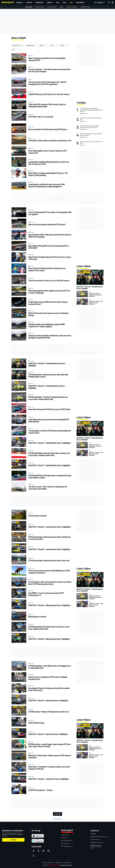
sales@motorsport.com (97, 842)
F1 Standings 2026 (85, 7)
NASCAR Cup (39, 2)
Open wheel (80, 2)
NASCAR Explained (72, 7)
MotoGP (29, 2)
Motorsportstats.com (67, 846)
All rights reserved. (66, 865)
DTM (71, 2)
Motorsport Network (54, 865)
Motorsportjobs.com (67, 840)
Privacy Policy (67, 863)
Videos (62, 7)
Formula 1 (19, 2)
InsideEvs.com (65, 835)
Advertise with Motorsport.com (99, 837)
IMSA (64, 2)
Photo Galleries (52, 7)
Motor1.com (64, 838)
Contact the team (95, 839)
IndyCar (50, 2)
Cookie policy (58, 863)
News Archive (58, 819)
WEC (58, 2)
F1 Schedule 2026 (39, 7)
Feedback (93, 834)
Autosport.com (65, 843)
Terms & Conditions (48, 863)
